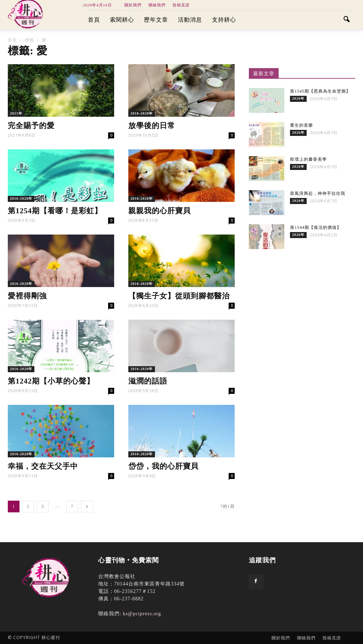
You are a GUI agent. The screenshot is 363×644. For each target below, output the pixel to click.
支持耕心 (224, 20)
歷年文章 (156, 20)
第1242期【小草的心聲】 (51, 381)
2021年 (16, 113)
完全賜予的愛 (31, 126)
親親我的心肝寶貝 (160, 211)
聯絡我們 (157, 5)
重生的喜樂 (301, 125)
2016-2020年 (142, 113)
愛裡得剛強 (27, 296)
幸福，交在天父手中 (43, 466)
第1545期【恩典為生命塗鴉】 (320, 91)
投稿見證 (181, 5)
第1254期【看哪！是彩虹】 (55, 211)
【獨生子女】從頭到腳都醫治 (179, 296)
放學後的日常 (152, 126)
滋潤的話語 (148, 381)
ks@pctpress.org (142, 614)
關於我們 (133, 5)
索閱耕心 (122, 20)
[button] (347, 20)
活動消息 (190, 20)
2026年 (298, 98)
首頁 (94, 20)
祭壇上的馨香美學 (308, 159)
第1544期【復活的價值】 (316, 227)
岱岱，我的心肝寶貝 (163, 466)
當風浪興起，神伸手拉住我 (318, 193)
